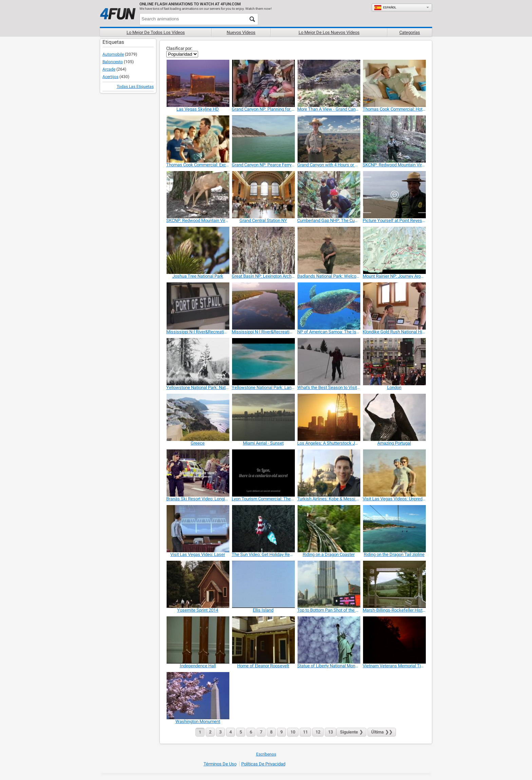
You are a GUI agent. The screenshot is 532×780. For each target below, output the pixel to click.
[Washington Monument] (198, 696)
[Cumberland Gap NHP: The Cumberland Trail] (329, 195)
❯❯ (382, 732)
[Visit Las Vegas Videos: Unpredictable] (394, 473)
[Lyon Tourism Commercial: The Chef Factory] (263, 473)
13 (330, 732)
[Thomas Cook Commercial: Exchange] (198, 139)
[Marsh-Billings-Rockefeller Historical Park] (394, 584)
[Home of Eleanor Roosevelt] (263, 640)
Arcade (109, 69)
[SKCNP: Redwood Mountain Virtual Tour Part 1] (394, 139)
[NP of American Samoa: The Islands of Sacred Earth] (329, 306)
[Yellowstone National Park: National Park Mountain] (198, 362)
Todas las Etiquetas (135, 87)
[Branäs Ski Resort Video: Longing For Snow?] (198, 473)
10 (293, 732)
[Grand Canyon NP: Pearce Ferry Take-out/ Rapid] (263, 139)
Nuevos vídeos (241, 32)
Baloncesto (113, 62)
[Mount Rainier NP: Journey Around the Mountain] (394, 250)
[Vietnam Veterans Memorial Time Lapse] (394, 640)
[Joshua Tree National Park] (198, 250)
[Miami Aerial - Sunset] (263, 417)
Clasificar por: (179, 48)
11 (305, 732)
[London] (394, 362)
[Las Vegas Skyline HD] (198, 83)
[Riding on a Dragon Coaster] (329, 529)
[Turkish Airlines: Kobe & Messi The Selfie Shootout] (329, 473)
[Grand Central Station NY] (263, 195)
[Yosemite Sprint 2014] (198, 584)
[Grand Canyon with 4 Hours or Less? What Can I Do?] (329, 139)
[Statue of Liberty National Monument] (329, 640)
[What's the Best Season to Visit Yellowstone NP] (329, 362)
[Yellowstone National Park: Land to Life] (263, 362)
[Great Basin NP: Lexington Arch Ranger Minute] (263, 250)
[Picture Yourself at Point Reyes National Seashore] (394, 195)
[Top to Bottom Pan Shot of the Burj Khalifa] (329, 584)
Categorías (410, 32)
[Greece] (198, 417)
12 (318, 732)
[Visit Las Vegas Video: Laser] (198, 529)
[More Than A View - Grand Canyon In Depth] (329, 83)
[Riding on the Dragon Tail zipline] (394, 529)
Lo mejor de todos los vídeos (156, 32)
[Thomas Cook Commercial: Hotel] (394, 83)
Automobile (113, 54)
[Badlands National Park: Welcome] (329, 250)
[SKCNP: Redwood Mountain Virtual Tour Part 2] (198, 195)
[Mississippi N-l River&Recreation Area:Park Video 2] (263, 306)
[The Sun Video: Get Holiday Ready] (263, 529)
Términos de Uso (220, 764)
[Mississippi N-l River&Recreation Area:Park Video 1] (198, 306)
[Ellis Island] (263, 584)
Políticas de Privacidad (263, 764)
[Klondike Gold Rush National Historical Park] (394, 306)
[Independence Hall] (198, 640)
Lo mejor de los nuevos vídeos (329, 32)
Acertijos (110, 77)
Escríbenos (266, 754)
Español (385, 7)
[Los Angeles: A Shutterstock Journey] (329, 417)
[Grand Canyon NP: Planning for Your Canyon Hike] (263, 83)
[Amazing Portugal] (394, 417)
